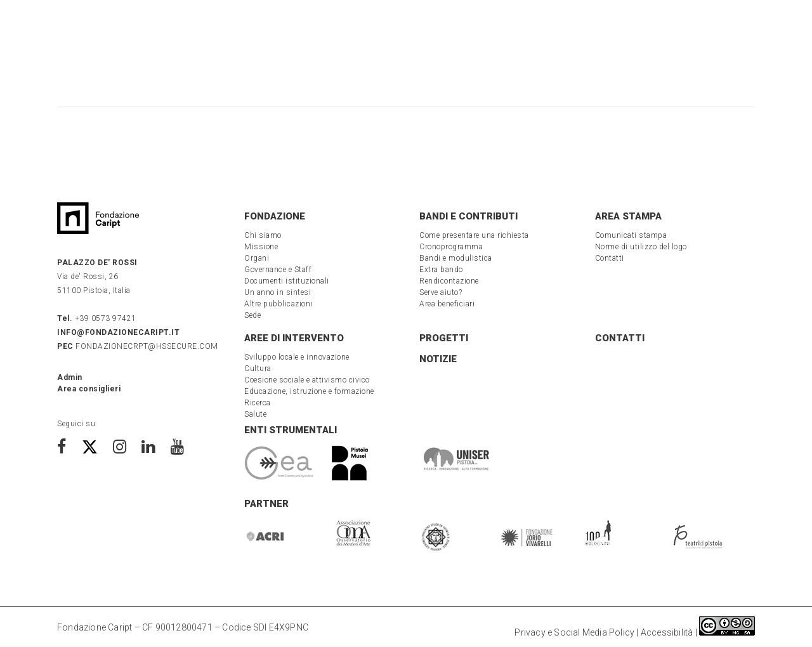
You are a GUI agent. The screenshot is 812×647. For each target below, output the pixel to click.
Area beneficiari (447, 304)
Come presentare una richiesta (474, 235)
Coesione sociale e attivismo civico (307, 380)
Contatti (610, 258)
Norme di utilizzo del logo (641, 247)
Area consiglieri (89, 389)
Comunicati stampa (631, 235)
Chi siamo (263, 235)
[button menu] (41, 33)
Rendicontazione (449, 281)
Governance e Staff (278, 270)
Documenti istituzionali (287, 281)
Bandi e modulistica (456, 258)
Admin (70, 377)
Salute (255, 414)
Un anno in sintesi (278, 292)
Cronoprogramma (451, 247)
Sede (252, 315)
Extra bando (441, 270)
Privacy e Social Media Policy (574, 632)
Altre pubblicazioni (278, 304)
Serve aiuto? (441, 292)
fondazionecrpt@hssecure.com (138, 346)
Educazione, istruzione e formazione (309, 391)
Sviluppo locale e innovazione (297, 357)
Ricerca (258, 403)
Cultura (258, 369)
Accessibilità (667, 632)
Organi (257, 258)
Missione (261, 247)
